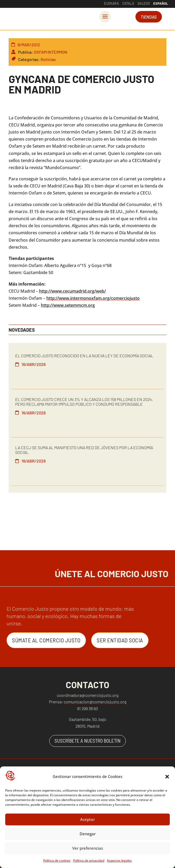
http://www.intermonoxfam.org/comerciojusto (93, 298)
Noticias (48, 59)
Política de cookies (57, 861)
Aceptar (87, 820)
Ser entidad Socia (120, 640)
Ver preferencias (88, 849)
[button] (167, 777)
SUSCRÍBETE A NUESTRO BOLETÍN (87, 741)
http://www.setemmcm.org (68, 305)
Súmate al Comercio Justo (46, 640)
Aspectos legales (119, 861)
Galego (144, 3)
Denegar (88, 834)
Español (161, 3)
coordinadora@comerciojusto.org (88, 695)
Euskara (111, 3)
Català (128, 3)
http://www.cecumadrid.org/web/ (72, 291)
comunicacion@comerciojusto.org (95, 702)
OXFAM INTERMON (51, 52)
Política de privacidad (89, 861)
